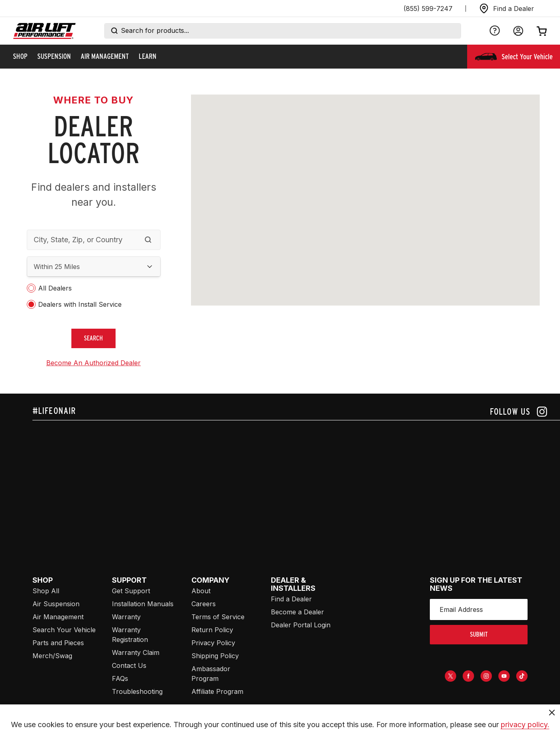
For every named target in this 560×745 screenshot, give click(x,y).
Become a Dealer (297, 612)
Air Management (58, 617)
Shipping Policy (215, 656)
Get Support (131, 591)
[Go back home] (44, 31)
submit (479, 634)
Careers (204, 604)
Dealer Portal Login (301, 625)
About (201, 591)
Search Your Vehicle (64, 630)
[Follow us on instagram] (518, 412)
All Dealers (55, 288)
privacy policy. (525, 725)
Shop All (46, 591)
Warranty (126, 617)
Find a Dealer (291, 599)
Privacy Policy (213, 643)
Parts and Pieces (58, 643)
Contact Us (129, 665)
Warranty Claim (136, 652)
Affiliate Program (217, 691)
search (93, 338)
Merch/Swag (52, 656)
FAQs (120, 678)
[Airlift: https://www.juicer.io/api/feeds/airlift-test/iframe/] (296, 482)
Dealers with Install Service (80, 304)
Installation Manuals (143, 604)
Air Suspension (56, 604)
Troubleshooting (137, 691)
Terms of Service (218, 617)
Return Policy (212, 630)
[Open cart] (542, 31)
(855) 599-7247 (428, 9)
